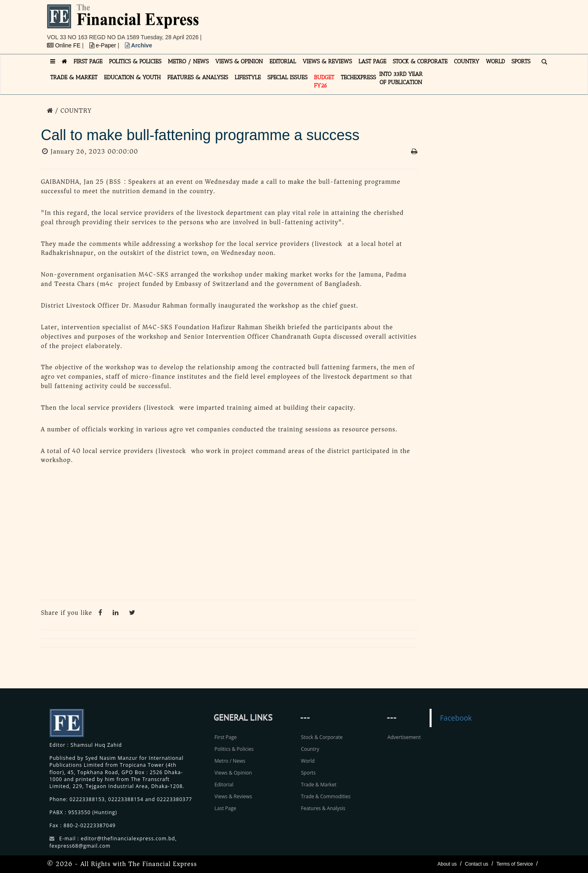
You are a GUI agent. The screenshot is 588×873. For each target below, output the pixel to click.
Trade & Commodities (326, 796)
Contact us (476, 864)
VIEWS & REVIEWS (327, 61)
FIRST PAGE (88, 61)
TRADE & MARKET (74, 77)
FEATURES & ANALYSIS (198, 77)
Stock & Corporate (322, 737)
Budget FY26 (324, 81)
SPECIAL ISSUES (287, 77)
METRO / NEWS (188, 61)
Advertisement (404, 737)
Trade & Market (319, 785)
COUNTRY (467, 61)
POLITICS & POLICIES (135, 61)
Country (310, 749)
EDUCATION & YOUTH (133, 77)
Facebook (456, 718)
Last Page (225, 808)
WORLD (496, 61)
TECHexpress (358, 77)
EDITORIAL (283, 61)
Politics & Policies (234, 749)
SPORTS (521, 61)
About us (447, 864)
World (308, 761)
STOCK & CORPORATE (420, 61)
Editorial (224, 785)
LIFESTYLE (248, 77)
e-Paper (104, 45)
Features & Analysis (323, 808)
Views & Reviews (233, 796)
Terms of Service (515, 864)
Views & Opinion (233, 773)
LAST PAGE (372, 61)
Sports (308, 773)
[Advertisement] (407, 22)
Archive (139, 45)
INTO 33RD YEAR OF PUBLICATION (401, 78)
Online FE (65, 45)
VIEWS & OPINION (239, 61)
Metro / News (230, 761)
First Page (225, 737)
